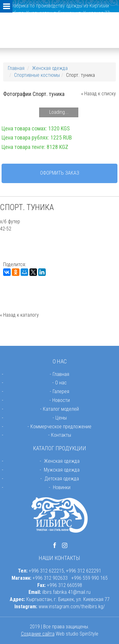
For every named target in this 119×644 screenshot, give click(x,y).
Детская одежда (62, 479)
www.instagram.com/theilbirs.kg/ (72, 607)
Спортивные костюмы (37, 75)
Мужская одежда (62, 470)
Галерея (61, 391)
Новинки (62, 487)
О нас (61, 383)
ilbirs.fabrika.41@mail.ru (66, 592)
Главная (16, 68)
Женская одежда (50, 68)
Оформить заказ (60, 173)
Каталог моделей (61, 409)
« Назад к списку (98, 94)
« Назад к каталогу (19, 315)
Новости (61, 400)
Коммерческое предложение (61, 427)
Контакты (61, 435)
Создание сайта (38, 634)
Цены (61, 418)
